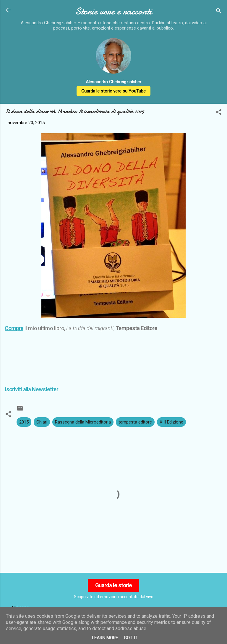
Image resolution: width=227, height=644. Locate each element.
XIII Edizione (171, 422)
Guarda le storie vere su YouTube (113, 91)
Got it (131, 638)
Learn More (105, 638)
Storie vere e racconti (113, 11)
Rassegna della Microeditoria (83, 422)
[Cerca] (219, 12)
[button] (219, 113)
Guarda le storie (113, 585)
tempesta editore (135, 422)
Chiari (42, 422)
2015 (24, 422)
